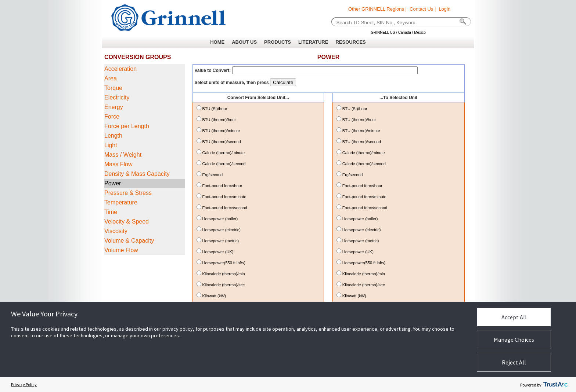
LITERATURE (313, 42)
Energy (114, 107)
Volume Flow (121, 250)
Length (113, 136)
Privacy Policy (24, 384)
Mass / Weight (123, 155)
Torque (113, 88)
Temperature (121, 202)
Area (111, 78)
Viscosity (116, 231)
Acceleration (120, 69)
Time (111, 212)
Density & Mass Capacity (137, 174)
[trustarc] (555, 385)
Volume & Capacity (129, 241)
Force (112, 117)
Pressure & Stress (128, 193)
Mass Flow (118, 164)
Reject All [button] (514, 362)
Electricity (117, 97)
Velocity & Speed (127, 222)
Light (111, 145)
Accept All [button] (514, 317)
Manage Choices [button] (514, 340)
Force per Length (127, 126)
